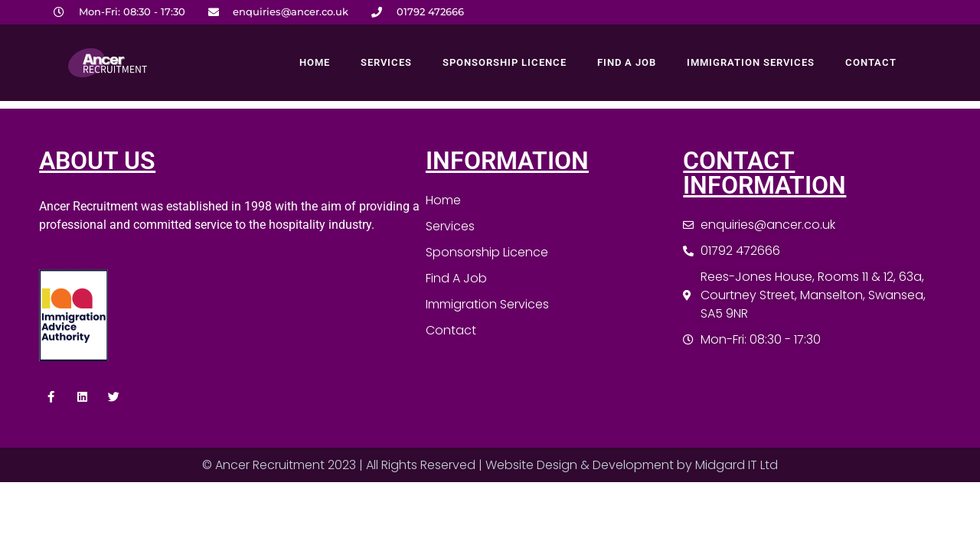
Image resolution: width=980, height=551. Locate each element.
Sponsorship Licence (505, 62)
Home (315, 62)
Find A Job (627, 62)
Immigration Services (751, 62)
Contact (871, 62)
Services (386, 62)
